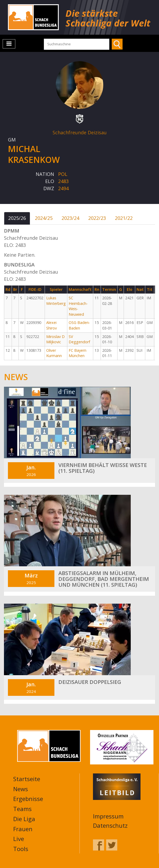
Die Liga (24, 819)
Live (19, 839)
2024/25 (44, 218)
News (21, 789)
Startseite (27, 779)
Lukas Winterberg (56, 301)
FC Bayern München (78, 353)
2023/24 (70, 218)
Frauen (23, 829)
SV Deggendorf (79, 339)
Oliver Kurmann (54, 353)
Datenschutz (110, 825)
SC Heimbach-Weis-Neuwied (78, 306)
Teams (22, 809)
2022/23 (97, 218)
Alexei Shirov (52, 325)
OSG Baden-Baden (79, 325)
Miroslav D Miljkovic (55, 339)
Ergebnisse (28, 799)
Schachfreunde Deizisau (80, 132)
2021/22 (124, 218)
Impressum (108, 816)
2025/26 (17, 218)
